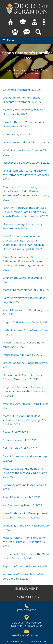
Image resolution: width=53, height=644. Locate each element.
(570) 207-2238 (27, 610)
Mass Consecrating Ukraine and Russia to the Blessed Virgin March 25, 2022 (25, 473)
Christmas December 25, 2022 (22, 90)
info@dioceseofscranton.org (27, 636)
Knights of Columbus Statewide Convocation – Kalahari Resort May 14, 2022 (25, 392)
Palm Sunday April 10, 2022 (20, 448)
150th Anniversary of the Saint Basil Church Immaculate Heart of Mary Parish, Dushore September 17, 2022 (26, 212)
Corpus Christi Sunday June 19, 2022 (26, 322)
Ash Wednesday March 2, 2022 (23, 505)
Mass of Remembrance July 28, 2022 (26, 290)
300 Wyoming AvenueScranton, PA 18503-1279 (26, 624)
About (17, 70)
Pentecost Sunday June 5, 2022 (23, 355)
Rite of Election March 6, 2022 (22, 497)
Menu (8, 40)
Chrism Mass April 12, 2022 (20, 440)
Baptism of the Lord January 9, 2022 (26, 567)
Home (9, 70)
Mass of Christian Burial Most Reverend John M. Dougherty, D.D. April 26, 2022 (24, 420)
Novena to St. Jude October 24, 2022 (26, 143)
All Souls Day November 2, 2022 (23, 135)
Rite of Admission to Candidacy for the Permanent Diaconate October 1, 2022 (26, 175)
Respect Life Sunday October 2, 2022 (26, 163)
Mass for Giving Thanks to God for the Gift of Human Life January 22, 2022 (25, 542)
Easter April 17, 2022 (15, 432)
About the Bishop (30, 70)
